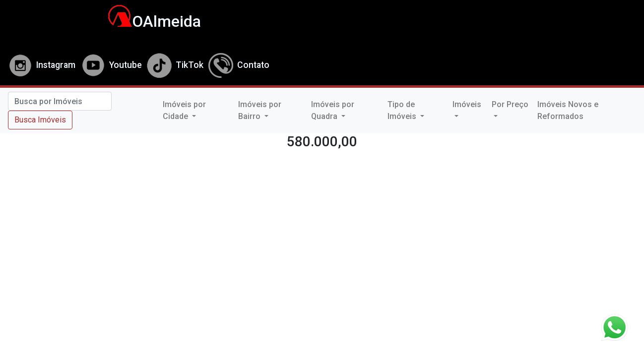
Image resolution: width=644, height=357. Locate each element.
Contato (239, 65)
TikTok (175, 65)
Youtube (111, 65)
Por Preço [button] (510, 104)
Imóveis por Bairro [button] (260, 110)
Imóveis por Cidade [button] (184, 110)
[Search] (60, 101)
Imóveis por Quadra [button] (333, 110)
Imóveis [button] (467, 104)
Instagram (41, 65)
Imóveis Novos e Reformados (568, 110)
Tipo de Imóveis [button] (403, 110)
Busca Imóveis (40, 120)
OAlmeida (149, 21)
